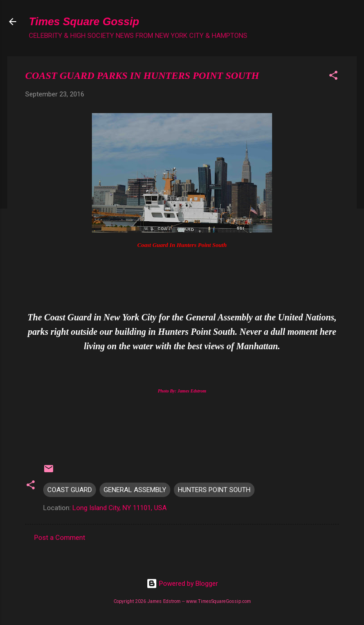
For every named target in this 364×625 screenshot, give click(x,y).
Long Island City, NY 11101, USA (120, 508)
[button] (333, 77)
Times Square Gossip (84, 21)
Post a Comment (60, 538)
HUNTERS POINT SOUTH (214, 490)
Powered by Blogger (182, 584)
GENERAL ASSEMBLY (135, 490)
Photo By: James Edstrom (182, 391)
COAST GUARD (70, 490)
